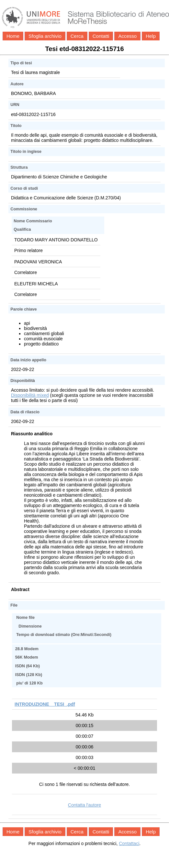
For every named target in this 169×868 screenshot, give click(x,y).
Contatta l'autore (84, 805)
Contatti (101, 36)
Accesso (127, 36)
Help (151, 36)
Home (13, 36)
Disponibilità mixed (30, 395)
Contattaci (129, 843)
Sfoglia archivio (45, 36)
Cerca (77, 36)
